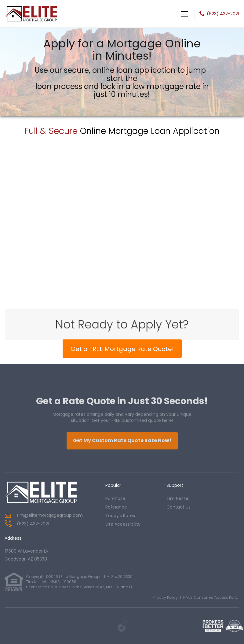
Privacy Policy (165, 597)
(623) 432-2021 (223, 14)
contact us (178, 507)
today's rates (120, 516)
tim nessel (178, 498)
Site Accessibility (123, 524)
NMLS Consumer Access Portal (211, 597)
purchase (115, 498)
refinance (116, 507)
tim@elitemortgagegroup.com (50, 515)
